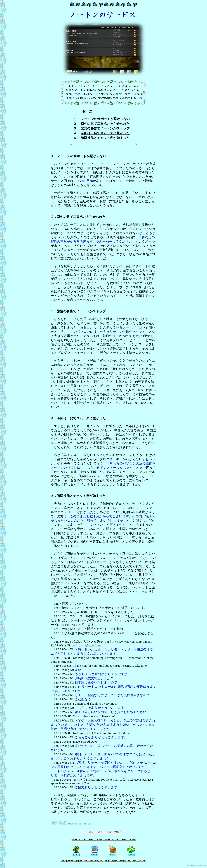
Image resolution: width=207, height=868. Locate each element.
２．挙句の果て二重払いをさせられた (78, 217)
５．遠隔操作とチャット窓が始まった (78, 496)
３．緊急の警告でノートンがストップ (78, 311)
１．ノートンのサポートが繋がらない (78, 156)
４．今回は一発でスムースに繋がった (78, 418)
